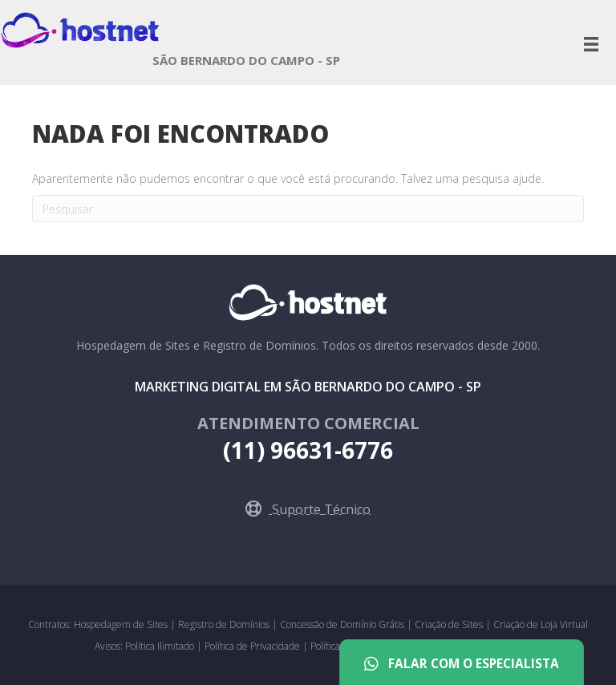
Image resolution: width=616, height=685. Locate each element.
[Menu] (591, 44)
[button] (308, 510)
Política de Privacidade (253, 646)
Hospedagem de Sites (122, 624)
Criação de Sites (449, 624)
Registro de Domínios (225, 624)
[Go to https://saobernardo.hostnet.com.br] (246, 65)
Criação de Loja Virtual (541, 624)
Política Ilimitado (161, 646)
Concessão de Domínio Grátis (342, 624)
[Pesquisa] (308, 209)
